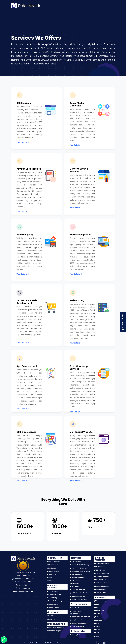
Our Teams (51, 567)
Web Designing (76, 574)
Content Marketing (102, 572)
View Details (23, 142)
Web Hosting (76, 586)
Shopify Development (79, 619)
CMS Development (78, 595)
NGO (96, 632)
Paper (97, 603)
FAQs (49, 580)
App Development (78, 589)
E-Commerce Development (76, 581)
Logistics (98, 619)
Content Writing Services (80, 570)
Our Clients (51, 615)
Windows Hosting (54, 594)
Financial (98, 613)
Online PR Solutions (102, 576)
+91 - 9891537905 (23, 584)
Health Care (99, 610)
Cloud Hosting (53, 606)
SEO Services (76, 561)
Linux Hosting (52, 590)
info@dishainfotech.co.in (23, 591)
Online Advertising (101, 563)
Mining (97, 622)
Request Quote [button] (122, 322)
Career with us (53, 570)
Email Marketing (100, 592)
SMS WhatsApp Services (80, 592)
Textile (97, 626)
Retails (97, 616)
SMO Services (99, 566)
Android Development (55, 627)
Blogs (49, 577)
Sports (97, 635)
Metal (97, 629)
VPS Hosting (52, 597)
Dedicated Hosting (54, 600)
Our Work (51, 618)
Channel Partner (53, 564)
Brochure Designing (102, 585)
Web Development (78, 577)
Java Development (78, 625)
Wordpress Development (80, 616)
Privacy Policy (76, 634)
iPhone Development (55, 630)
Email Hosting (52, 603)
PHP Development (77, 607)
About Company (53, 561)
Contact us (51, 574)
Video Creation (100, 569)
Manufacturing (100, 600)
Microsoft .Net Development (76, 611)
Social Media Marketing (79, 564)
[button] (114, 5)
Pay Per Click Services (79, 567)
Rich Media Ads (100, 579)
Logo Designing (100, 588)
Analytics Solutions (102, 582)
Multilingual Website (78, 598)
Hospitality (99, 606)
